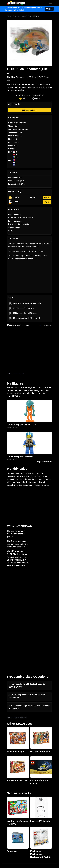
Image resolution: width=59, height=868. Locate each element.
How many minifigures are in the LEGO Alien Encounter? (29, 607)
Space (24, 16)
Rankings (17, 16)
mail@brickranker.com (10, 777)
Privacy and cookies (9, 806)
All (3, 829)
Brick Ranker (8, 769)
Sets (3, 832)
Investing (5, 793)
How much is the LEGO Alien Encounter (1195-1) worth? (27, 586)
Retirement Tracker (9, 816)
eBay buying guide (8, 819)
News (4, 790)
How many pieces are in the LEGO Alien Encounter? (27, 597)
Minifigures (6, 836)
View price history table (17, 374)
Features (5, 803)
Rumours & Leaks (8, 800)
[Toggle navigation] (50, 3)
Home (9, 16)
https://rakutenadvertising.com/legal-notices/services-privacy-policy (21, 856)
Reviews (5, 797)
